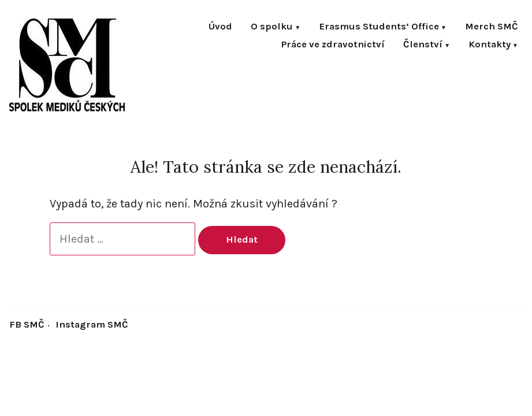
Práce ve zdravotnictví (333, 45)
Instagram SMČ (92, 324)
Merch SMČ (492, 27)
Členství (423, 45)
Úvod (220, 27)
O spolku (272, 27)
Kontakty (490, 45)
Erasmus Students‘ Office (379, 27)
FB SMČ (27, 324)
